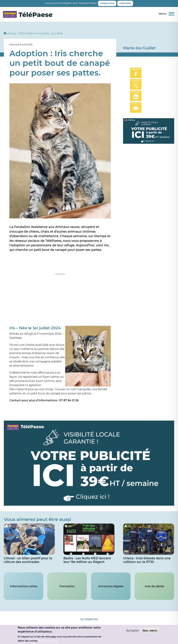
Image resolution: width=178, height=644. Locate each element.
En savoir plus (48, 641)
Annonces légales (111, 589)
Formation (67, 589)
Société (57, 35)
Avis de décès (154, 589)
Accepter (133, 631)
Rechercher (172, 15)
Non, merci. (150, 631)
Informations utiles (24, 589)
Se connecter (89, 622)
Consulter (107, 3)
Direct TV (159, 15)
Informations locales (34, 35)
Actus (12, 35)
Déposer (125, 3)
